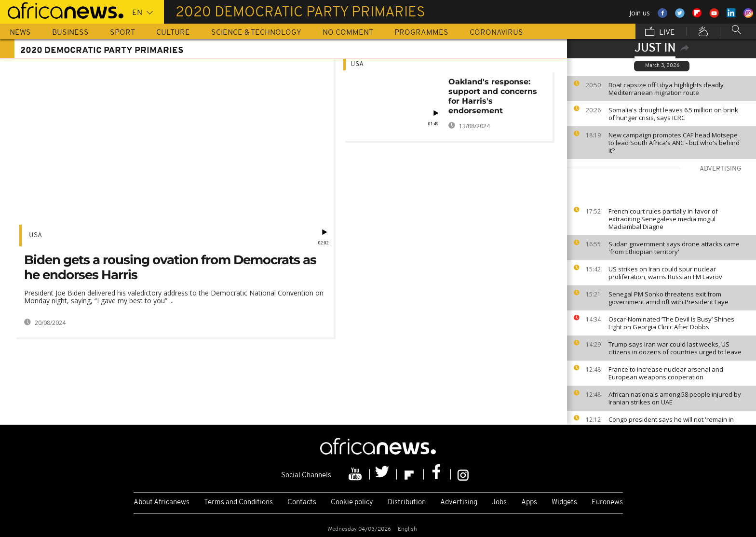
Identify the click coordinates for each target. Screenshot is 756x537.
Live (660, 32)
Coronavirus (496, 33)
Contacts (302, 503)
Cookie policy (352, 503)
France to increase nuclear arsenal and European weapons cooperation (666, 373)
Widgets (564, 503)
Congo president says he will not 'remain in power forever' (671, 423)
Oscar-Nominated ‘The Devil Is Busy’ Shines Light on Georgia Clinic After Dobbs (671, 323)
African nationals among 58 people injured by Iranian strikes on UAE (675, 398)
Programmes (421, 33)
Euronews (607, 503)
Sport (122, 33)
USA (35, 235)
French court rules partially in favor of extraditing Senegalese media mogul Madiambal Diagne (663, 219)
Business (70, 33)
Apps (529, 503)
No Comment (348, 33)
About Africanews (162, 503)
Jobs (499, 503)
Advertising (459, 503)
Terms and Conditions (238, 503)
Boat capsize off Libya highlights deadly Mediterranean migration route (666, 89)
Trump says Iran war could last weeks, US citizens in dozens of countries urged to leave (675, 348)
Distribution (407, 503)
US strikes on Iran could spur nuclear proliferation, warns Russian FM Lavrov (665, 273)
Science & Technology (256, 33)
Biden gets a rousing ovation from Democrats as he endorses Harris (170, 267)
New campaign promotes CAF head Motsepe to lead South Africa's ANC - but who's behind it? (674, 143)
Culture (173, 33)
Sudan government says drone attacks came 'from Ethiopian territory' (674, 248)
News (20, 33)
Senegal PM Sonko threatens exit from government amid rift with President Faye (668, 298)
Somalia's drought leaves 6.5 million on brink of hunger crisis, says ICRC (673, 114)
